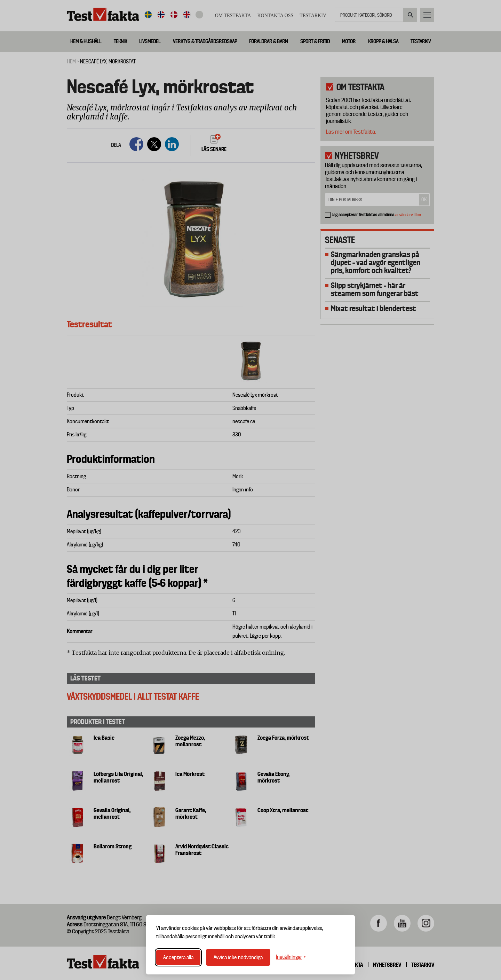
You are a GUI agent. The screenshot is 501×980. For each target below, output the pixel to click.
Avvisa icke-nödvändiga (238, 957)
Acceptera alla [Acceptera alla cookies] (178, 957)
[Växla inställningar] (291, 957)
